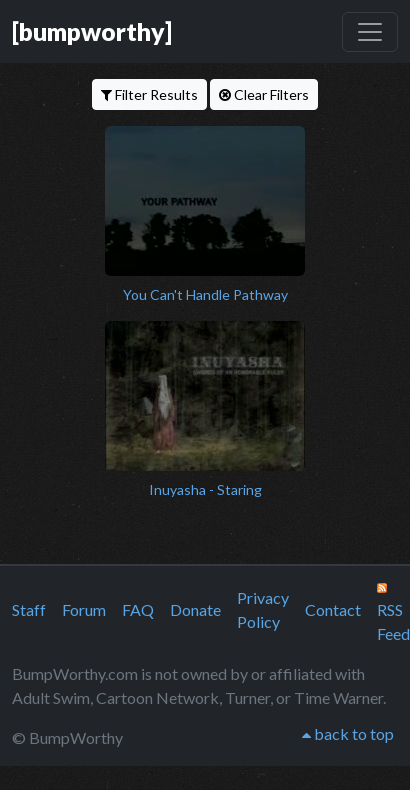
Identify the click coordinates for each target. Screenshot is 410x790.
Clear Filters (264, 94)
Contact (333, 609)
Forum (84, 609)
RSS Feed (393, 613)
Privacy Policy (263, 609)
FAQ (138, 609)
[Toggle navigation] (370, 32)
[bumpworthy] (92, 31)
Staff (29, 609)
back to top (348, 733)
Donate (195, 609)
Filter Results (149, 94)
